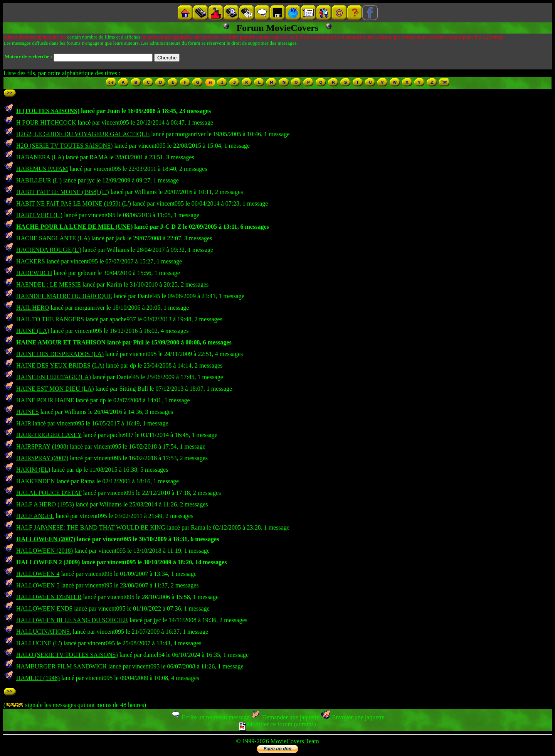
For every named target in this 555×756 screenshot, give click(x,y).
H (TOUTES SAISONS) (48, 111)
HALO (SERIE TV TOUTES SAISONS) (67, 655)
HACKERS (31, 261)
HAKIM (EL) (33, 470)
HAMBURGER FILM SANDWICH (61, 666)
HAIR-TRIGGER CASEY (49, 435)
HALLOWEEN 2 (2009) (48, 562)
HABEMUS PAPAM (42, 169)
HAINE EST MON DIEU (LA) (55, 389)
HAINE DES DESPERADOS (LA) (60, 354)
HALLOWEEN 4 (38, 574)
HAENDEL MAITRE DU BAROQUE (64, 296)
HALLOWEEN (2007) (46, 539)
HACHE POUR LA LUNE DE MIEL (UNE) (74, 227)
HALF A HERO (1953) (45, 504)
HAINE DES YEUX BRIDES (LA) (60, 365)
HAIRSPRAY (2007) (42, 458)
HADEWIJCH (34, 273)
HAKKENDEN (35, 481)
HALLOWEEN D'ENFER (49, 597)
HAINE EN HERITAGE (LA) (54, 377)
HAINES (28, 412)
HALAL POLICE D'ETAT (49, 493)
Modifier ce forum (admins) (277, 724)
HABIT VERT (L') (39, 215)
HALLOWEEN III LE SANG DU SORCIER (72, 620)
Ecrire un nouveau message (210, 717)
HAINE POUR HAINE (45, 400)
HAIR (24, 423)
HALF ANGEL (35, 516)
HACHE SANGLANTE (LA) (53, 238)
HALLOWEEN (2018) (45, 551)
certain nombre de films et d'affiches (103, 37)
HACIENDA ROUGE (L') (49, 250)
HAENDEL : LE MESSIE (49, 284)
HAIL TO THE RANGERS (50, 319)
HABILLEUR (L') (39, 180)
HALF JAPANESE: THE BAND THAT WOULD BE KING (91, 527)
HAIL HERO (33, 308)
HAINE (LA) (33, 331)
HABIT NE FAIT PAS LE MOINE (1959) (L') (74, 203)
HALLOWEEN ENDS (44, 608)
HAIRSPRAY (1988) (42, 446)
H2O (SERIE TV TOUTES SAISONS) (64, 146)
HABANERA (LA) (40, 157)
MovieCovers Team (295, 741)
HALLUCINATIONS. (44, 632)
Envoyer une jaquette (352, 717)
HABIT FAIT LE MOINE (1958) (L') (63, 192)
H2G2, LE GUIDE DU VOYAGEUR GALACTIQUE (83, 134)
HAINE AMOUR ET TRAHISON (61, 342)
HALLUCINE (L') (39, 643)
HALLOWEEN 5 (38, 585)
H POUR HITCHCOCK (46, 122)
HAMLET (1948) (38, 678)
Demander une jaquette (285, 717)
